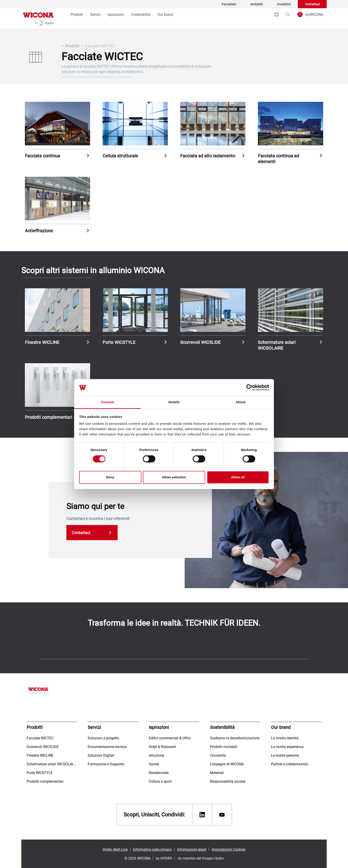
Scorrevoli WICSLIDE (200, 342)
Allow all (238, 477)
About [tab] (241, 402)
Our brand (165, 14)
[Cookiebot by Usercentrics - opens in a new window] (250, 387)
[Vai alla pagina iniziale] (38, 18)
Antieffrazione (39, 231)
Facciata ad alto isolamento (208, 156)
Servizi (95, 14)
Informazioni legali (192, 849)
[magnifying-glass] (288, 14)
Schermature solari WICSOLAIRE (277, 345)
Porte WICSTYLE (119, 342)
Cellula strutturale (120, 156)
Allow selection (174, 477)
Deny (110, 477)
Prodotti (77, 14)
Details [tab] (174, 402)
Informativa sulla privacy (152, 849)
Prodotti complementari (48, 417)
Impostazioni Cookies (229, 849)
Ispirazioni (116, 14)
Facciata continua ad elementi (278, 158)
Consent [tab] (108, 402)
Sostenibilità (141, 14)
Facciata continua (42, 156)
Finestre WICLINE (42, 342)
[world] (277, 14)
